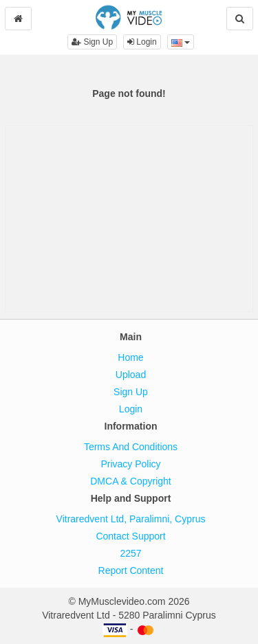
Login (142, 42)
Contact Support (130, 536)
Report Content (131, 570)
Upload (131, 375)
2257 (130, 553)
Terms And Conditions (131, 447)
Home (130, 357)
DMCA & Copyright (130, 481)
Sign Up (92, 42)
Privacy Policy (130, 464)
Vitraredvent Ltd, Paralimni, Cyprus (131, 519)
